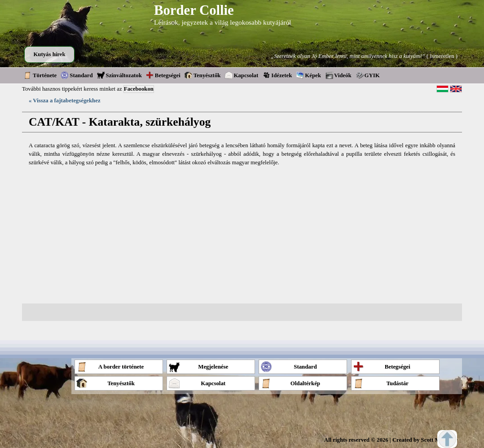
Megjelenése (198, 367)
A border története (110, 367)
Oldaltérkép (290, 383)
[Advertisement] (242, 235)
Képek (308, 75)
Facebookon (139, 89)
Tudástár (381, 383)
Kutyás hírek (49, 54)
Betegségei (163, 75)
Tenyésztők (203, 75)
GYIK (368, 75)
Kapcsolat (241, 75)
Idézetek (277, 75)
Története (40, 75)
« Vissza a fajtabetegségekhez (65, 101)
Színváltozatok (119, 75)
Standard (77, 75)
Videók (338, 75)
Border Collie (194, 10)
